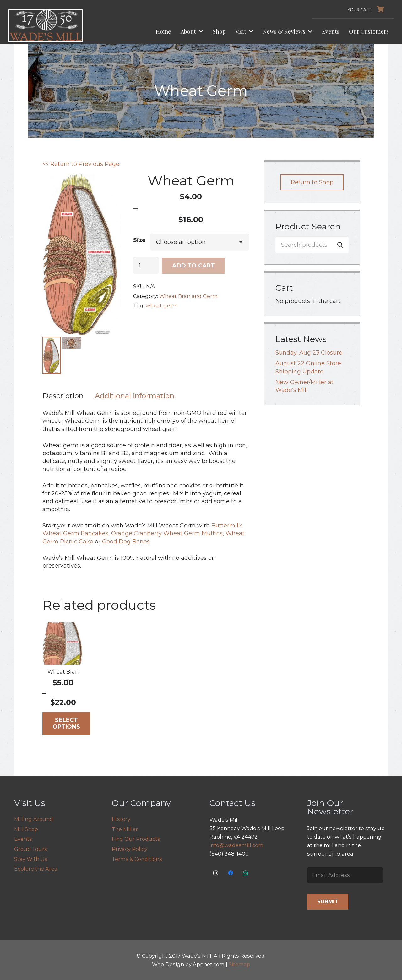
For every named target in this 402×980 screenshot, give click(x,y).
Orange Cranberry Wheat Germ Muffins (167, 534)
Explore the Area (36, 869)
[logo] (46, 25)
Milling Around (34, 819)
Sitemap (239, 964)
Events (23, 839)
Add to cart (193, 266)
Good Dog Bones (126, 542)
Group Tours (31, 849)
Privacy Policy (130, 849)
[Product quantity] (146, 266)
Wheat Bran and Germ (188, 296)
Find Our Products (136, 839)
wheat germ (162, 306)
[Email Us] (245, 873)
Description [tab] (63, 396)
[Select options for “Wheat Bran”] (66, 724)
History (121, 819)
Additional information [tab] (135, 396)
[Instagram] (216, 873)
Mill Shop (26, 829)
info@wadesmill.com (236, 845)
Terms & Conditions (137, 859)
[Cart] (367, 9)
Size (139, 240)
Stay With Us (31, 859)
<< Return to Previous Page (81, 164)
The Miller (125, 829)
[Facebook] (231, 873)
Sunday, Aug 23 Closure (309, 353)
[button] (200, 31)
